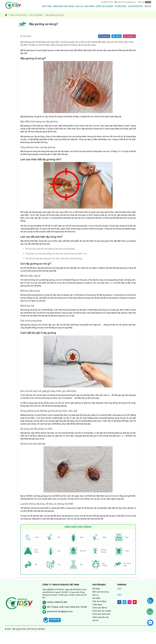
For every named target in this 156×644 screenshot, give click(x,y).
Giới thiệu (45, 6)
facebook (104, 37)
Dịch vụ (78, 6)
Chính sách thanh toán (101, 614)
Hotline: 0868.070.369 (57, 603)
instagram (129, 37)
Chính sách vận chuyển (102, 611)
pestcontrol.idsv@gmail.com (126, 2)
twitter (117, 37)
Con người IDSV (135, 6)
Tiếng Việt (148, 2)
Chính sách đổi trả (100, 608)
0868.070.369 (108, 2)
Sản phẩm (88, 6)
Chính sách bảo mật (100, 618)
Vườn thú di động (104, 6)
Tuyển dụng (120, 6)
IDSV (120, 589)
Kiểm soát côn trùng (62, 6)
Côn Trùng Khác (36, 15)
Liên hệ (148, 6)
